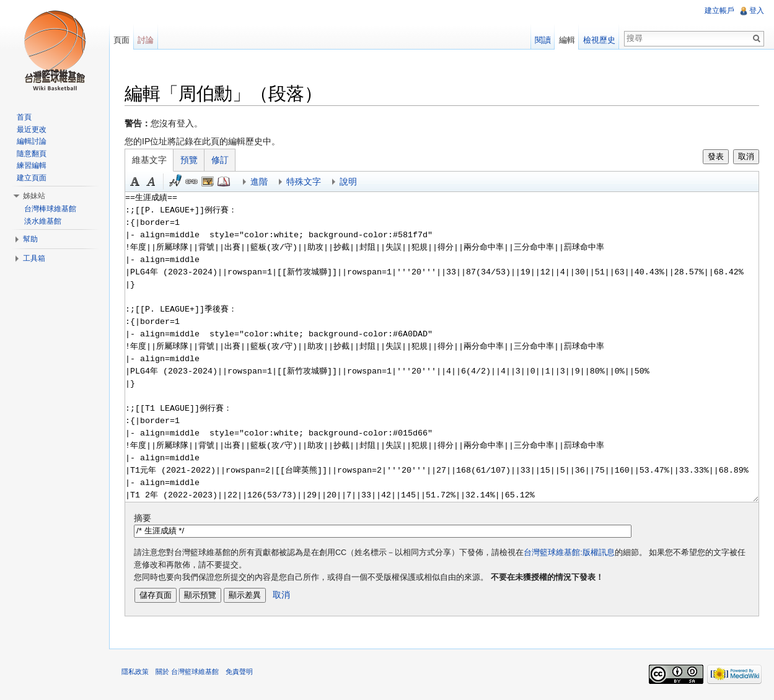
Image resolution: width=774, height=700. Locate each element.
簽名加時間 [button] (175, 182)
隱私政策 (135, 672)
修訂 (220, 160)
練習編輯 (32, 165)
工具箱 (34, 258)
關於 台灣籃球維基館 (187, 672)
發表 (716, 156)
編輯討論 (32, 141)
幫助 (30, 239)
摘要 (143, 518)
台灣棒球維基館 (50, 209)
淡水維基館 (43, 221)
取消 (746, 156)
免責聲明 (239, 672)
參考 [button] (224, 182)
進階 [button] (259, 182)
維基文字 (149, 160)
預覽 (189, 160)
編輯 (567, 40)
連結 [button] (191, 182)
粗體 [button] (135, 182)
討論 (146, 40)
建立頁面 (32, 178)
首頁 (24, 117)
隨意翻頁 (32, 154)
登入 (757, 11)
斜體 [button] (151, 182)
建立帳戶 (719, 11)
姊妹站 (34, 196)
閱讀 (543, 40)
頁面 (121, 40)
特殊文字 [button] (304, 182)
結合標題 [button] (208, 182)
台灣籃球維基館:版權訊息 (569, 553)
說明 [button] (348, 182)
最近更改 (32, 129)
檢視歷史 (599, 40)
